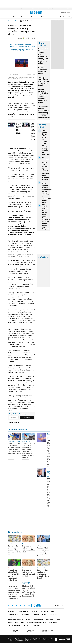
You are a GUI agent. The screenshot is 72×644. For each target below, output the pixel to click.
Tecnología (50, 620)
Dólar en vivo (14, 9)
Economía (24, 17)
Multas (26, 625)
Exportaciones (61, 9)
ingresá (68, 13)
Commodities (49, 260)
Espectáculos (38, 620)
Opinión (62, 17)
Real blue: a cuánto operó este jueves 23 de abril (43, 71)
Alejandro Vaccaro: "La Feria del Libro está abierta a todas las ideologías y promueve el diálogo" (43, 96)
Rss (59, 620)
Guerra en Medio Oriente (49, 9)
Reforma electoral (36, 9)
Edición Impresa (41, 617)
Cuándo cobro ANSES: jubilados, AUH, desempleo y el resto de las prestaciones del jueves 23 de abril (43, 56)
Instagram (16, 606)
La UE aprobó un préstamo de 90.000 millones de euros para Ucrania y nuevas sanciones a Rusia (14, 448)
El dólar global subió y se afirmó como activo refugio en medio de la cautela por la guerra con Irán (29, 591)
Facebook (13, 606)
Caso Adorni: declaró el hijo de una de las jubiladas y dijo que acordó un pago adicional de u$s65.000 (46, 142)
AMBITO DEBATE (48, 631)
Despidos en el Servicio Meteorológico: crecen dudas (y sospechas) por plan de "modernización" (44, 112)
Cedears (55, 260)
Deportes (29, 617)
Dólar (15, 17)
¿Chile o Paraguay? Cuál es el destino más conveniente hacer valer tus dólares (43, 551)
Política (43, 17)
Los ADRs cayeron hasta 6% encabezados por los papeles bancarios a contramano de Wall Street (47, 192)
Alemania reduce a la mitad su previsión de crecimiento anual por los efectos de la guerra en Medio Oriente (29, 450)
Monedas (40, 260)
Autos (28, 620)
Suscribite (27, 417)
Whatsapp (29, 606)
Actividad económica (25, 9)
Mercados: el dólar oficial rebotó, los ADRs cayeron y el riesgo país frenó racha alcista (14, 575)
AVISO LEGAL (53, 623)
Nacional (11, 617)
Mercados (25, 614)
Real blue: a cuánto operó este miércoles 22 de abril (29, 573)
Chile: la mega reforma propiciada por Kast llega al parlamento (20, 128)
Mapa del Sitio (13, 623)
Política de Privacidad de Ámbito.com (34, 623)
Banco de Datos (13, 614)
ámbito (10, 21)
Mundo (17, 21)
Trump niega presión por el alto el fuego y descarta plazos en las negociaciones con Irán (22, 45)
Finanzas (34, 17)
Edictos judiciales (14, 625)
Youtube (25, 606)
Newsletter (68, 17)
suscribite (63, 13)
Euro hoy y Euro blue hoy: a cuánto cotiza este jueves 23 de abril (43, 81)
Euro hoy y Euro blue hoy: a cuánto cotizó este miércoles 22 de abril (43, 574)
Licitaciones (36, 625)
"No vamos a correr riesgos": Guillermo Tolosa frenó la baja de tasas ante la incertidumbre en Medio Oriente (14, 592)
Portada (11, 612)
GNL (68, 9)
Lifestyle (53, 614)
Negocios (53, 17)
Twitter (9, 606)
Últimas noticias (23, 612)
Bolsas (44, 260)
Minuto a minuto (13, 568)
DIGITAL (16, 631)
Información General (16, 620)
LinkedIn (21, 606)
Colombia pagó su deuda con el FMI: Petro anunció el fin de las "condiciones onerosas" (21, 50)
